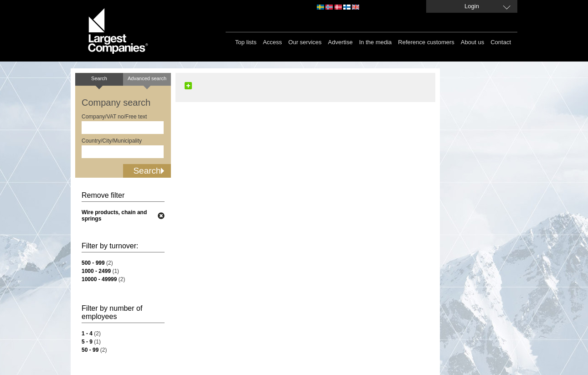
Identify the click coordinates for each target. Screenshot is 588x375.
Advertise (340, 42)
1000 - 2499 (96, 271)
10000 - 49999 (99, 279)
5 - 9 (87, 342)
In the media (376, 42)
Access (273, 42)
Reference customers (426, 42)
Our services (305, 42)
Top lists (246, 42)
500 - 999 (93, 263)
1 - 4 (87, 334)
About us (472, 42)
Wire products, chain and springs (114, 216)
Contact (501, 42)
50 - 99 (90, 350)
